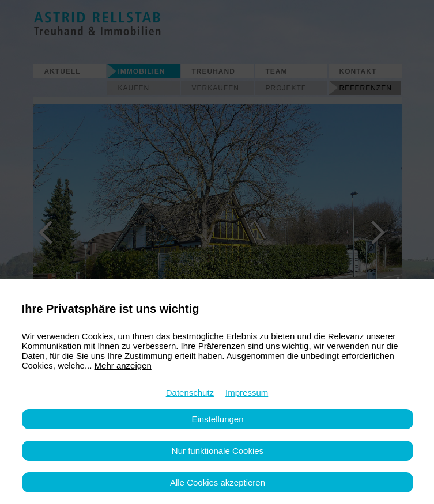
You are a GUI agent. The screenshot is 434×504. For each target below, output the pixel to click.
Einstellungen (217, 419)
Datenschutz (190, 393)
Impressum (247, 393)
